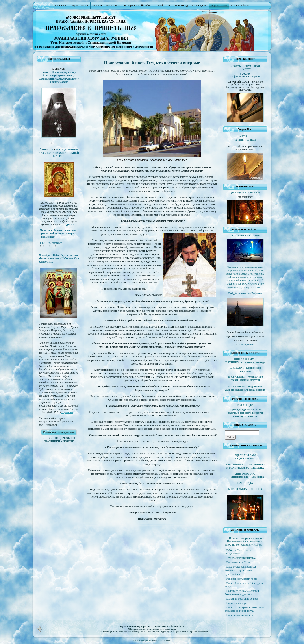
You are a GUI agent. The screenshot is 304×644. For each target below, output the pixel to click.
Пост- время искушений (240, 615)
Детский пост (234, 574)
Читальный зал (240, 5)
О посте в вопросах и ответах (246, 538)
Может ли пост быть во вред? (243, 599)
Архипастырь (80, 5)
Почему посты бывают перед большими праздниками (242, 593)
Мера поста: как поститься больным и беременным (241, 568)
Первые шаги (219, 5)
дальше (251, 344)
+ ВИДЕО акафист (51, 243)
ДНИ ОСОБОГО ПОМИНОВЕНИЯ (241, 475)
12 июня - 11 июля (245, 140)
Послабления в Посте (238, 562)
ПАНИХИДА (245, 483)
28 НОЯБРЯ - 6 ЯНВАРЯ (245, 235)
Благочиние (113, 5)
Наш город (181, 5)
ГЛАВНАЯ (62, 5)
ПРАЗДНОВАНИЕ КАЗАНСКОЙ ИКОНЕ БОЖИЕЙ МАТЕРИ (59, 153)
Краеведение (199, 5)
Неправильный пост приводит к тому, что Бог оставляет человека (244, 543)
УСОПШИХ (255, 489)
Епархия (97, 5)
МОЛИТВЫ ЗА (238, 489)
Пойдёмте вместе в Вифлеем (245, 293)
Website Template (141, 641)
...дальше (67, 412)
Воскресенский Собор (138, 5)
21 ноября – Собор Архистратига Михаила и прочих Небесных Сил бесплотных (59, 258)
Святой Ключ (163, 5)
